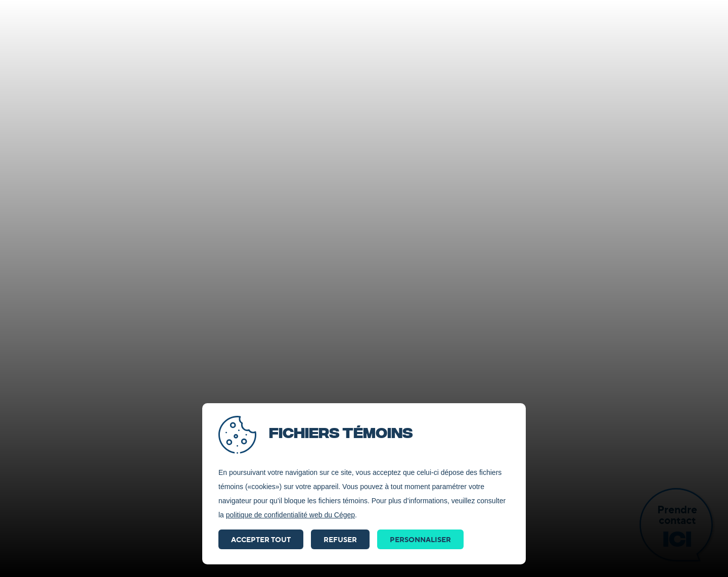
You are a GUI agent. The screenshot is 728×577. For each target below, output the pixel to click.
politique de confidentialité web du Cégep (290, 515)
